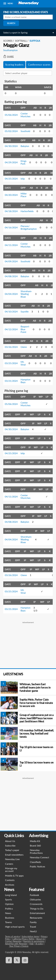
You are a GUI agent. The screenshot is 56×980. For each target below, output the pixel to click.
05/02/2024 (11, 131)
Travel (33, 927)
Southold (25, 131)
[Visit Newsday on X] (17, 960)
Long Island (11, 895)
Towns (8, 922)
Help (31, 944)
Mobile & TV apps (14, 876)
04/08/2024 (11, 276)
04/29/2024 (11, 162)
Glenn (24, 347)
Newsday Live (12, 859)
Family (33, 922)
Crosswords (36, 904)
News (8, 913)
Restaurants (36, 918)
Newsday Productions (36, 851)
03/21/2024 (11, 381)
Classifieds (35, 862)
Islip (23, 179)
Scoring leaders (14, 65)
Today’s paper (12, 850)
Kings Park (24, 162)
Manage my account (11, 870)
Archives (10, 885)
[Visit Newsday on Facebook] (9, 960)
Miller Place (24, 195)
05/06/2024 (11, 115)
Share (9, 57)
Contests (10, 880)
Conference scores (39, 65)
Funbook (34, 895)
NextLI (33, 931)
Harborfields (27, 211)
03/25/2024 (11, 363)
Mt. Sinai (23, 363)
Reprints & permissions (34, 941)
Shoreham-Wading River (26, 294)
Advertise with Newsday (16, 944)
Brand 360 (35, 846)
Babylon (25, 146)
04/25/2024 (11, 179)
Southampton (10, 50)
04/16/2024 (11, 227)
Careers (9, 864)
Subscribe (10, 846)
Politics (9, 909)
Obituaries (35, 899)
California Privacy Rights (23, 939)
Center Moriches (26, 115)
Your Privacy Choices (19, 946)
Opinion (9, 904)
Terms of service (12, 936)
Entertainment (37, 913)
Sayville (25, 311)
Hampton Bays (26, 381)
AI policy (39, 944)
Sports (9, 899)
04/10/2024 (11, 311)
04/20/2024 (11, 195)
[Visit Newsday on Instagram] (25, 960)
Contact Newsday (13, 941)
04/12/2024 (11, 329)
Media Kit (35, 841)
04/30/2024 (11, 146)
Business (10, 918)
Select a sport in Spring (15, 32)
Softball (21, 41)
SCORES (8, 41)
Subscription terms (30, 936)
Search (11, 23)
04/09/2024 (11, 261)
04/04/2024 (11, 294)
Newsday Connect (39, 857)
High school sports (15, 927)
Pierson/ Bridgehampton (29, 227)
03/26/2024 (11, 347)
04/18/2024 (11, 211)
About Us (10, 841)
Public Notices (37, 866)
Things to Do (37, 909)
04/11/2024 (11, 245)
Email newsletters (14, 855)
